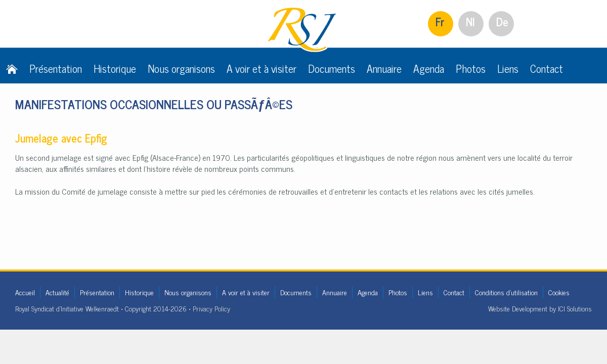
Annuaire (384, 68)
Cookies (559, 292)
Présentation (56, 68)
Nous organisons (181, 68)
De (502, 21)
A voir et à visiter (262, 68)
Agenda (429, 68)
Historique (115, 68)
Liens (508, 68)
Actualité (57, 292)
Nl (470, 21)
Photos (471, 68)
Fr (440, 21)
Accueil (25, 292)
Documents (332, 68)
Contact (547, 68)
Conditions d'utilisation (506, 292)
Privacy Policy (211, 308)
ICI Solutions (575, 308)
